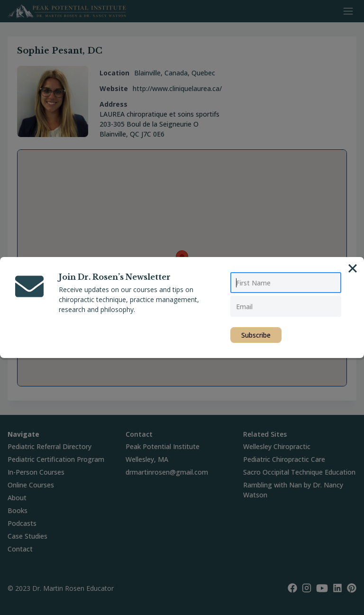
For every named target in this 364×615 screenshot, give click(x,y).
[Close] (353, 268)
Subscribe (256, 335)
